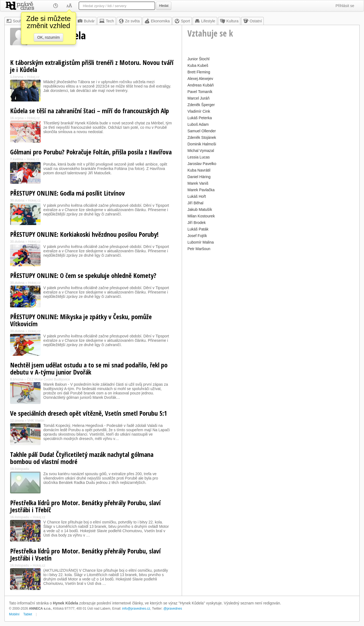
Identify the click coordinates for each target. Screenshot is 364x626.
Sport (182, 21)
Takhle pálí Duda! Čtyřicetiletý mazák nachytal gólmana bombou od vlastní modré (82, 458)
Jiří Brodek (197, 223)
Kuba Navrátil (199, 170)
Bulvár (86, 21)
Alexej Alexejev (200, 79)
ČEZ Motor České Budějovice (48, 379)
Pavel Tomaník (200, 92)
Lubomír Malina (201, 242)
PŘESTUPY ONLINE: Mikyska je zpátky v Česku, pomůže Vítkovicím (81, 320)
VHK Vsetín (36, 421)
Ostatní (252, 21)
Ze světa (129, 21)
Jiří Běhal (195, 203)
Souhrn (16, 21)
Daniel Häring (199, 177)
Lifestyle (205, 21)
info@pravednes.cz (136, 609)
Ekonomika (157, 21)
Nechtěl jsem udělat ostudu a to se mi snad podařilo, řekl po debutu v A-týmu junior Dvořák (89, 368)
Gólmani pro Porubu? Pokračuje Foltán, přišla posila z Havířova (91, 152)
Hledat (164, 6)
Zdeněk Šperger (201, 105)
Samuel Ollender (202, 131)
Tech (107, 21)
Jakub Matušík (200, 209)
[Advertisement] (271, 291)
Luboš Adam (198, 124)
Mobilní (14, 614)
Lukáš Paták (198, 229)
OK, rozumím (48, 37)
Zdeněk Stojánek (202, 137)
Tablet (28, 614)
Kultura (229, 21)
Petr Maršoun (199, 249)
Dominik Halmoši (202, 144)
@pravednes (173, 609)
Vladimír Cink (199, 111)
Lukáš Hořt (197, 196)
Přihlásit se (345, 6)
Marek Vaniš (198, 183)
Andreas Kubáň (201, 85)
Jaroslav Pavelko (202, 164)
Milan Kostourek (201, 216)
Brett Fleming (199, 72)
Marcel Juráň (198, 98)
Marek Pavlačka (201, 190)
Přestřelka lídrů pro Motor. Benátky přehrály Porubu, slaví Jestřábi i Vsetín (85, 554)
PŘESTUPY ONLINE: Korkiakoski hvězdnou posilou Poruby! (84, 234)
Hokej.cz (33, 77)
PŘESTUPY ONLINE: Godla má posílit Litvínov (67, 193)
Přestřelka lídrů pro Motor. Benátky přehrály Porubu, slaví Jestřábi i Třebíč (85, 506)
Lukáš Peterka (200, 118)
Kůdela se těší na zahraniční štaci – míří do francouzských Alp (90, 111)
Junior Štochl (198, 59)
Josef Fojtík (197, 236)
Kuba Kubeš (198, 65)
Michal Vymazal (201, 151)
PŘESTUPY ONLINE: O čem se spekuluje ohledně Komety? (83, 275)
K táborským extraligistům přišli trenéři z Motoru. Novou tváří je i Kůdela (92, 66)
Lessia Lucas (199, 157)
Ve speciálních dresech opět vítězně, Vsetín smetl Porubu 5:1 (89, 413)
